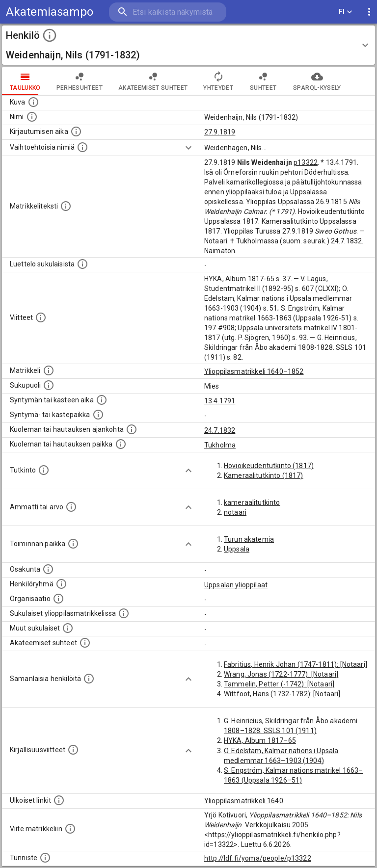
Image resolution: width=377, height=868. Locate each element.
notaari (235, 512)
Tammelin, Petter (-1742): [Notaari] (279, 684)
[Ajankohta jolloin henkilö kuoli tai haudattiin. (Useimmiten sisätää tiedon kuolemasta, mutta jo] (132, 429)
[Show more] (188, 148)
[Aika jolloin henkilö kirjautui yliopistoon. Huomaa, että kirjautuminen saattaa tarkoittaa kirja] (76, 132)
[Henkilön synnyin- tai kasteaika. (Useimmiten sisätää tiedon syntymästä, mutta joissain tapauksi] (102, 400)
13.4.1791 (220, 401)
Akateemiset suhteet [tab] (153, 81)
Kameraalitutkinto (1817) (264, 475)
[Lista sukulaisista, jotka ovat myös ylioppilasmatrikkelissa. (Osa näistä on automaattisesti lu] (124, 613)
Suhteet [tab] (263, 81)
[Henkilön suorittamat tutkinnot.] (44, 470)
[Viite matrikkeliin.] (70, 829)
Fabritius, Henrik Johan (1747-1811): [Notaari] (296, 664)
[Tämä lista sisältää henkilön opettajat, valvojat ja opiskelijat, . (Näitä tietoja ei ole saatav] (85, 643)
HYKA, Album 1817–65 (260, 740)
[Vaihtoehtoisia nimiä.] (82, 147)
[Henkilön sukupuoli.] (49, 385)
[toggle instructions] (50, 35)
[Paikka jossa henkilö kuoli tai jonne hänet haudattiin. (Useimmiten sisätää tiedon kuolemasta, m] (121, 444)
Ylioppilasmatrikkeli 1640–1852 (254, 371)
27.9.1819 (220, 132)
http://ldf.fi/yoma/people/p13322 (258, 858)
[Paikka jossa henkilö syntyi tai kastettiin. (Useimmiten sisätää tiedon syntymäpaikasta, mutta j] (98, 415)
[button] (188, 45)
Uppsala (237, 549)
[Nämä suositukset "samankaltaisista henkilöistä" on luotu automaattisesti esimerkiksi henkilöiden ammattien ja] (89, 679)
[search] (168, 12)
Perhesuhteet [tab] (80, 81)
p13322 (306, 162)
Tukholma (220, 445)
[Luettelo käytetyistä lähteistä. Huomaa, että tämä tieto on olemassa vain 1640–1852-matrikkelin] (41, 317)
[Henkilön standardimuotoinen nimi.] (32, 117)
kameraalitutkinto (252, 502)
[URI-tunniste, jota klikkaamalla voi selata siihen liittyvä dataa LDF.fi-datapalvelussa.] (45, 858)
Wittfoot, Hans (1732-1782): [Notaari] (282, 694)
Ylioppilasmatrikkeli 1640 (244, 801)
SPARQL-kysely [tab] (317, 81)
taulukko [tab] (25, 81)
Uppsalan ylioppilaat (236, 585)
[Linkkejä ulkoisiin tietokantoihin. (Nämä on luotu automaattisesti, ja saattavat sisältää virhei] (59, 800)
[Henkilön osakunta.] (48, 569)
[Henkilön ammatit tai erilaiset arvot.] (71, 507)
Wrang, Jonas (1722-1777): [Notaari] (281, 674)
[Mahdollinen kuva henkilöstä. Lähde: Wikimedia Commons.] (33, 102)
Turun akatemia (249, 539)
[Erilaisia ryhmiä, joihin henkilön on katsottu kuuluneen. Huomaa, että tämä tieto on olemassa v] (61, 584)
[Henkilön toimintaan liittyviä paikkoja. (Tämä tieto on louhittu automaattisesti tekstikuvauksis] (73, 544)
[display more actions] (369, 12)
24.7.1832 (220, 430)
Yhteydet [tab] (218, 81)
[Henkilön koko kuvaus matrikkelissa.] (66, 206)
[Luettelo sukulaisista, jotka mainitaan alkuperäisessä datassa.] (82, 264)
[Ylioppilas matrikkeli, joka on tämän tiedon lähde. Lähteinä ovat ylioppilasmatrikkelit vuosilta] (49, 370)
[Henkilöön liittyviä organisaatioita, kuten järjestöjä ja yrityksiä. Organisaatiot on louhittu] (58, 599)
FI (346, 12)
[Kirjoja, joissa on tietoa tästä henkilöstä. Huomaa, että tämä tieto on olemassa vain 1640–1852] (73, 750)
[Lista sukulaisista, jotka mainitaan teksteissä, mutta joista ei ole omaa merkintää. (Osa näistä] (68, 628)
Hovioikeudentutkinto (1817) (269, 466)
